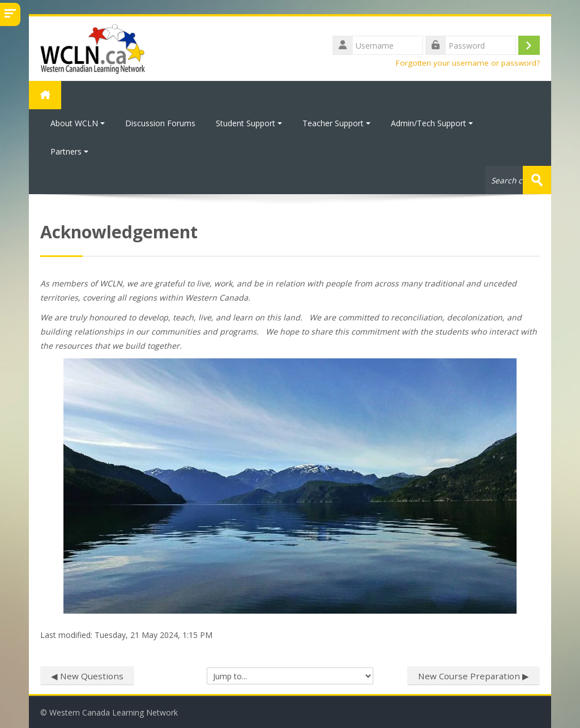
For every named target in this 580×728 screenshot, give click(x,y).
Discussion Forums (160, 123)
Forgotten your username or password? (468, 63)
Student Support (249, 123)
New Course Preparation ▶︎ (474, 676)
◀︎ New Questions (87, 676)
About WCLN (78, 123)
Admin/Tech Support (432, 123)
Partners (69, 151)
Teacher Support (336, 123)
